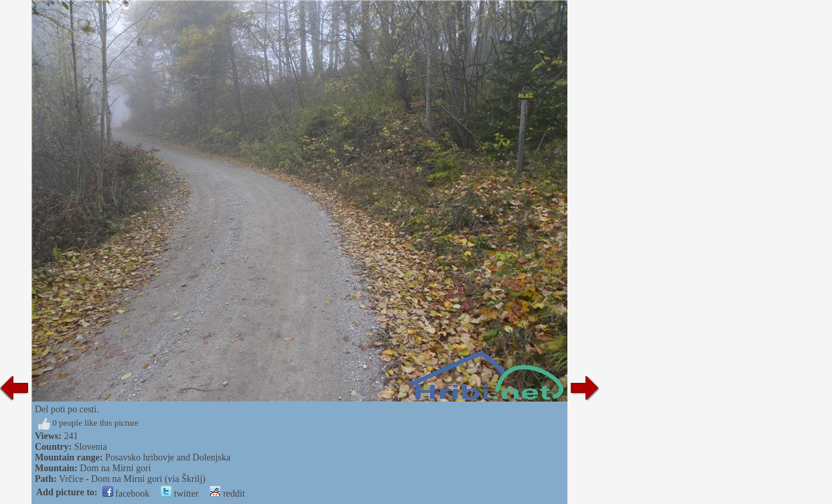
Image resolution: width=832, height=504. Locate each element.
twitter (180, 494)
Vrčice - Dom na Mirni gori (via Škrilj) (132, 479)
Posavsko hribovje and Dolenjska (168, 457)
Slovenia (91, 447)
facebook (126, 494)
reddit (227, 494)
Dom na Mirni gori (115, 468)
